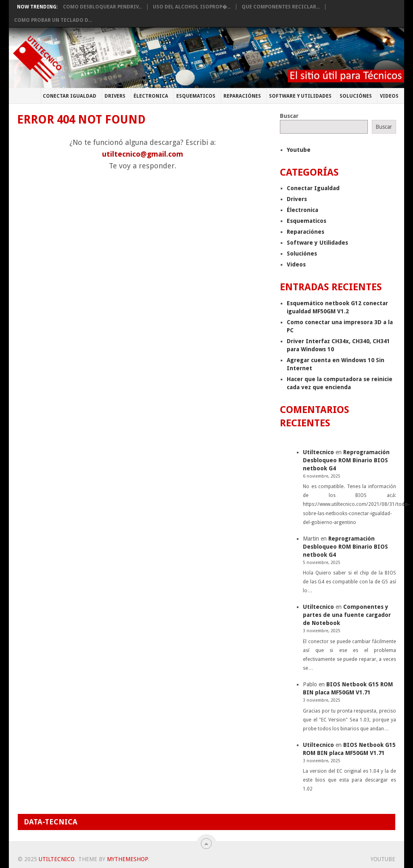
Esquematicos (196, 96)
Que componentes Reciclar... (281, 7)
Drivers (115, 96)
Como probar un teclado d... (53, 20)
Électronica (151, 96)
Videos (389, 96)
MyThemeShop (127, 859)
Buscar (289, 116)
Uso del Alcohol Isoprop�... (192, 7)
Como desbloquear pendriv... (102, 7)
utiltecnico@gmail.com (143, 154)
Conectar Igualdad (70, 96)
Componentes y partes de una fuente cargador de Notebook (347, 615)
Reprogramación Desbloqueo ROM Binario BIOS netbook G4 (346, 460)
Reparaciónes (242, 96)
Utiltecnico (318, 452)
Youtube (299, 150)
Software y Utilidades (300, 96)
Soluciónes (356, 96)
